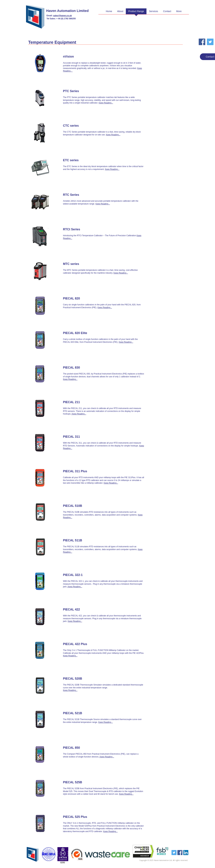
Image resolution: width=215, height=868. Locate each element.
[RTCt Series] (88, 229)
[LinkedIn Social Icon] (186, 853)
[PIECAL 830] (88, 368)
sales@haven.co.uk (62, 16)
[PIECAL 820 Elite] (88, 333)
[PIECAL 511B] (88, 541)
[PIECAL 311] (88, 437)
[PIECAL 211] (88, 402)
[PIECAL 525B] (88, 782)
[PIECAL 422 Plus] (88, 644)
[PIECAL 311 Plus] (88, 471)
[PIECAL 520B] (88, 679)
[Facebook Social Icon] (202, 42)
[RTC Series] (88, 195)
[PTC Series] (88, 91)
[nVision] (88, 57)
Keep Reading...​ (126, 342)
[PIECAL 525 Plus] (88, 817)
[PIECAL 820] (88, 299)
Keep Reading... (106, 103)
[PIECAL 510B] (88, 506)
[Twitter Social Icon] (210, 42)
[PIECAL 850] (88, 748)
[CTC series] (88, 126)
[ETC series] (88, 160)
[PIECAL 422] (88, 610)
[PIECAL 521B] (88, 713)
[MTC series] (88, 264)
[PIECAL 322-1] (88, 575)
